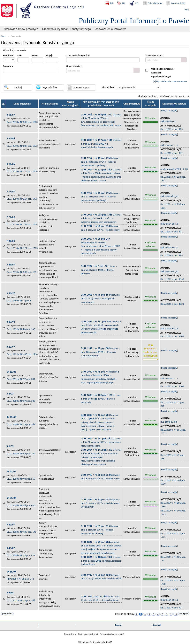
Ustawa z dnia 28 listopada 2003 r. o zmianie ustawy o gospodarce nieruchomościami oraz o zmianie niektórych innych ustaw (101, 457)
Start (3, 36)
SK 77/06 (11, 417)
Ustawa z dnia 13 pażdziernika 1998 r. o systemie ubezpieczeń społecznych (101, 218)
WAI (187, 10)
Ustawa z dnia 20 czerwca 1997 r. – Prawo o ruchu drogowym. (100, 352)
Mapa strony (70, 634)
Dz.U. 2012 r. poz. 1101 (172, 386)
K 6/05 (10, 446)
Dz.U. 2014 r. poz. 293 (171, 255)
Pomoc (118, 625)
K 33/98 (11, 322)
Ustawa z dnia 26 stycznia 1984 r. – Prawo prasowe (99, 270)
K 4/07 (10, 394)
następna (184, 614)
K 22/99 (11, 347)
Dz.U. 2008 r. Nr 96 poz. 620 (21, 505)
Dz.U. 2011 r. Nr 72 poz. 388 (21, 600)
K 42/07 (11, 525)
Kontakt (157, 625)
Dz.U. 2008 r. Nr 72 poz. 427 (21, 555)
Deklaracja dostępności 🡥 (112, 634)
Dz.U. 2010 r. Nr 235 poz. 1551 (22, 272)
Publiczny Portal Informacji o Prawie (134, 21)
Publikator (8, 55)
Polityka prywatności (88, 634)
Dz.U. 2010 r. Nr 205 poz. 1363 (22, 122)
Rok (19, 55)
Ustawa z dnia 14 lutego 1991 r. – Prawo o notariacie (101, 399)
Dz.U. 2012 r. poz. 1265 (172, 336)
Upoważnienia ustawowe (110, 29)
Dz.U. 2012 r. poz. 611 (171, 232)
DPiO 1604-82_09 (169, 329)
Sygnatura (8, 66)
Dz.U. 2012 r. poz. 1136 (172, 279)
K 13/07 (11, 192)
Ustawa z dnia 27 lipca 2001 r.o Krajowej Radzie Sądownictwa (101, 561)
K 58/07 (11, 115)
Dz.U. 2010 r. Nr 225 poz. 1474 (22, 224)
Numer (35, 55)
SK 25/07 (11, 498)
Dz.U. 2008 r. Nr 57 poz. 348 (21, 401)
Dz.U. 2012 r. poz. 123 (171, 129)
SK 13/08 (11, 372)
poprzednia (7, 614)
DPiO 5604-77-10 (169, 145)
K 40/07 (11, 548)
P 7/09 (10, 593)
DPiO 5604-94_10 (169, 271)
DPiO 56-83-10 (168, 121)
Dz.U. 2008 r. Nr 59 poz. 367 (21, 424)
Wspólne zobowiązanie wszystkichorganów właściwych (162, 73)
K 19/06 (11, 164)
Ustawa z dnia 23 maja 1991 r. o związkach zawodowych (100, 298)
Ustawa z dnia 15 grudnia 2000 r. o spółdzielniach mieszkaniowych (101, 144)
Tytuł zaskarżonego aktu (78, 55)
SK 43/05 (11, 472)
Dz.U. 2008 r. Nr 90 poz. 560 (21, 479)
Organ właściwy (74, 66)
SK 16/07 (11, 572)
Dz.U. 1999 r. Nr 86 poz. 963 (21, 329)
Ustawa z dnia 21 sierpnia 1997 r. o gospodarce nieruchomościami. (101, 442)
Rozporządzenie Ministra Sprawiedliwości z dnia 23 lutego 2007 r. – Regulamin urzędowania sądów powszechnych (100, 246)
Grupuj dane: (109, 87)
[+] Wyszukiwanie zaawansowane (170, 81)
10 (176, 614)
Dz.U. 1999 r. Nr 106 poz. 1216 (22, 354)
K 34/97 (11, 293)
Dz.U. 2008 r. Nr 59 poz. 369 (21, 453)
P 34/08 (11, 138)
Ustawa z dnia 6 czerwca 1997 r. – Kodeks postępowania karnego (100, 530)
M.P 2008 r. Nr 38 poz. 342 (20, 579)
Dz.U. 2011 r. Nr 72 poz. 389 (21, 379)
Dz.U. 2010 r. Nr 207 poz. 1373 (22, 146)
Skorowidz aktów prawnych (21, 29)
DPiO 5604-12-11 (169, 378)
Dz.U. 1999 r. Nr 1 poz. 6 (19, 301)
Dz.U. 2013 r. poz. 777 (171, 608)
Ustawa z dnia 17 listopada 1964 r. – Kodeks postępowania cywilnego (100, 162)
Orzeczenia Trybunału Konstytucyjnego (66, 29)
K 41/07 (11, 265)
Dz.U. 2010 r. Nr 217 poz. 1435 (22, 199)
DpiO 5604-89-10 (169, 247)
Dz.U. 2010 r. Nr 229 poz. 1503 (22, 248)
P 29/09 (11, 217)
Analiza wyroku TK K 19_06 (174, 169)
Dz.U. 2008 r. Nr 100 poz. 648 (22, 532)
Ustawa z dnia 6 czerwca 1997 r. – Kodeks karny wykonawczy (100, 503)
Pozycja (50, 55)
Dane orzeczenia (22, 104)
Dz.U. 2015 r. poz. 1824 (172, 304)
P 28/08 (11, 241)
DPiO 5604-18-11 (169, 600)
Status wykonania (154, 55)
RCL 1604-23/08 (169, 422)
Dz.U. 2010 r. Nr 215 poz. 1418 (22, 171)
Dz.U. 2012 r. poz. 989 (171, 153)
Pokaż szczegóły (169, 110)
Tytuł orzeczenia (50, 104)
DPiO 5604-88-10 (169, 224)
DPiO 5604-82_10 (169, 196)
